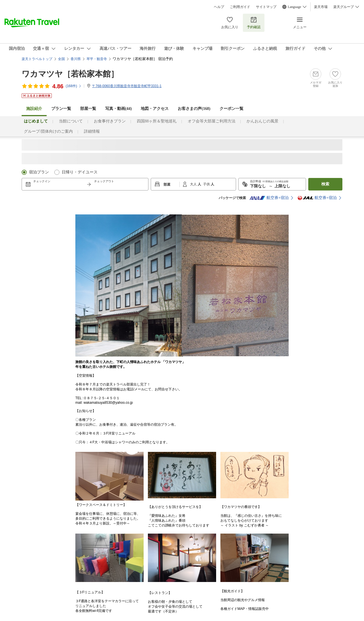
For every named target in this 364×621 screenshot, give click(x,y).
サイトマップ (266, 7)
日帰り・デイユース (80, 172)
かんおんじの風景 (262, 121)
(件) (74, 86)
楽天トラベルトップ (37, 59)
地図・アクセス (155, 109)
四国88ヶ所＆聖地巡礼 (157, 121)
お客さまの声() (194, 109)
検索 (325, 184)
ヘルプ (219, 7)
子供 (207, 184)
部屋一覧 (88, 109)
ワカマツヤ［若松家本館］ (70, 74)
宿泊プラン (39, 172)
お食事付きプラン (110, 121)
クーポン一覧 (231, 109)
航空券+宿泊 (269, 198)
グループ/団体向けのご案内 (48, 131)
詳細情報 (92, 131)
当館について (71, 121)
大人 (194, 184)
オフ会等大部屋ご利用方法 (212, 121)
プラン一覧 (61, 109)
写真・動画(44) (118, 109)
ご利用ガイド (240, 7)
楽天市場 (321, 7)
